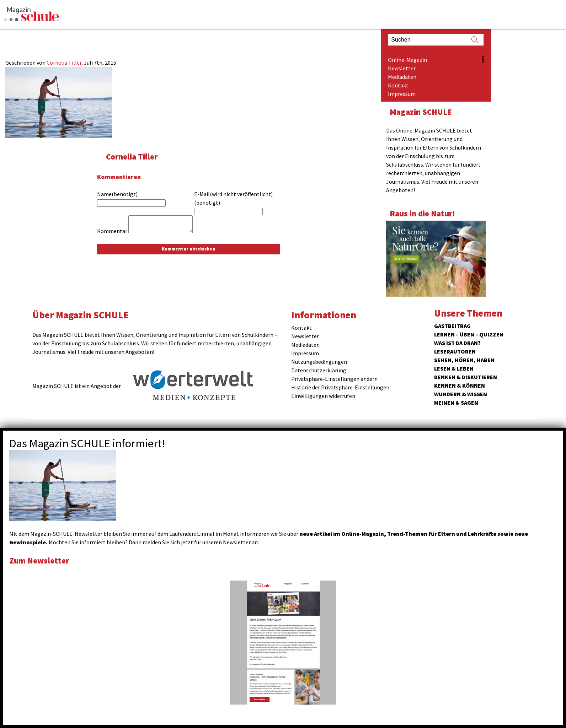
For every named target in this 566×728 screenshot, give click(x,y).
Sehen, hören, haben (464, 360)
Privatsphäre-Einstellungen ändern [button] (334, 379)
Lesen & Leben (454, 368)
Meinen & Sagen (456, 403)
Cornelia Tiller (132, 157)
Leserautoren (455, 351)
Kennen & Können (460, 385)
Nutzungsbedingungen (319, 362)
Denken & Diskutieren (466, 377)
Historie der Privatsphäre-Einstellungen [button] (340, 387)
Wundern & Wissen (461, 394)
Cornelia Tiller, (65, 63)
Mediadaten (402, 77)
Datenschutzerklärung (319, 370)
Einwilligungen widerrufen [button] (323, 396)
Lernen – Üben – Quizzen (469, 334)
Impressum (402, 94)
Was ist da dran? (457, 343)
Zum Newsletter (39, 560)
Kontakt (398, 85)
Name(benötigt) (117, 194)
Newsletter (402, 68)
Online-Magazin (407, 60)
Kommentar (112, 231)
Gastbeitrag (452, 326)
